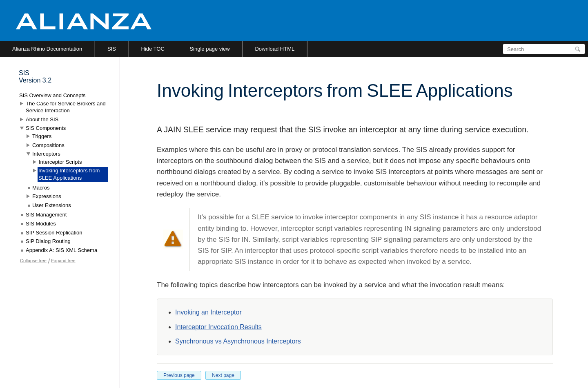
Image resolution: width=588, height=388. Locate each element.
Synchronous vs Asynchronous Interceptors (238, 341)
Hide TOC (153, 49)
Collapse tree (33, 261)
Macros (41, 188)
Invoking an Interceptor (208, 312)
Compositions (48, 145)
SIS (112, 49)
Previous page (179, 375)
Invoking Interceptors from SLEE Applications (69, 174)
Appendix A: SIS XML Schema (61, 250)
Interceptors (46, 154)
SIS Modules (41, 224)
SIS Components (46, 128)
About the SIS (42, 119)
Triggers (42, 136)
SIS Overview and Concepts (52, 95)
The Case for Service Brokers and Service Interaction (66, 107)
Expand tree (63, 261)
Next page (223, 375)
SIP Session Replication (54, 233)
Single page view (209, 49)
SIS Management (46, 215)
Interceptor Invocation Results (218, 327)
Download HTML (275, 49)
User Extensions (52, 205)
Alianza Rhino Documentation (47, 49)
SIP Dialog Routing (48, 241)
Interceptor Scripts (60, 162)
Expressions (47, 196)
